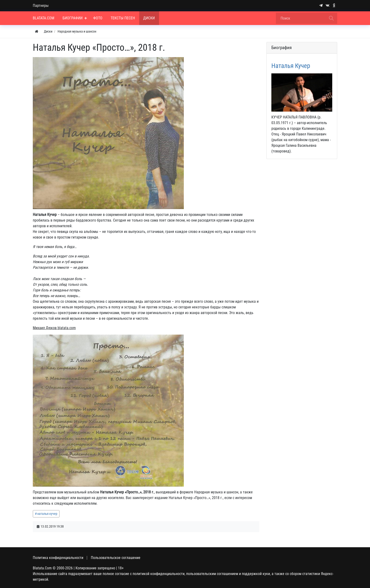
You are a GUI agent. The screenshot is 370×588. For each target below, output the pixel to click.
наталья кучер (47, 514)
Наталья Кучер (291, 66)
